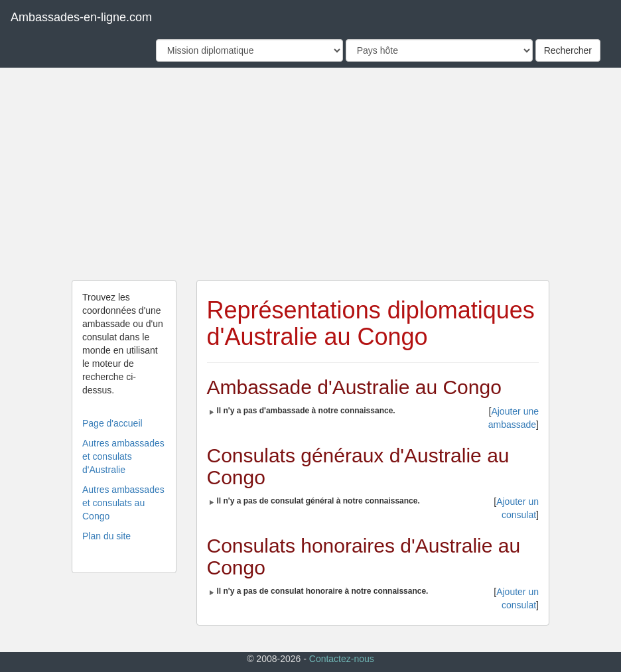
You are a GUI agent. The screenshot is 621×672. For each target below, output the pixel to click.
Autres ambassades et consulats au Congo (123, 503)
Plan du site (106, 536)
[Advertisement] (310, 174)
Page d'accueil (112, 423)
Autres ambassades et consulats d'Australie (123, 456)
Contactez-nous (342, 659)
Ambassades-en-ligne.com (81, 17)
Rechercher (568, 50)
